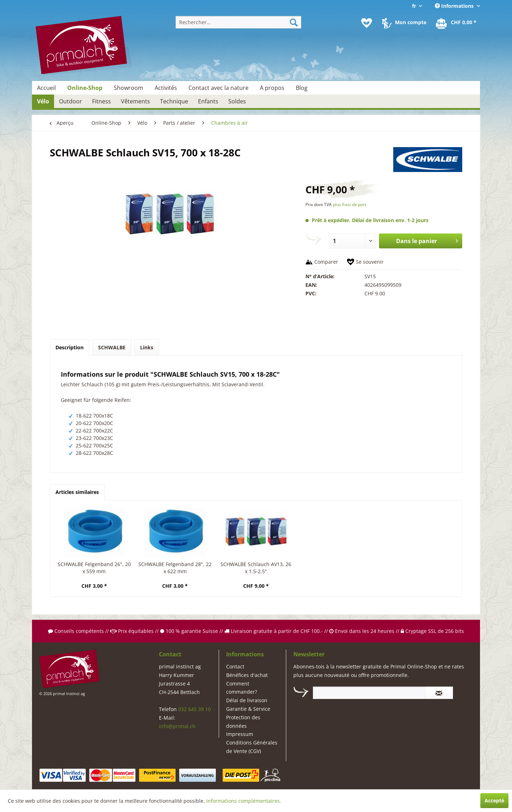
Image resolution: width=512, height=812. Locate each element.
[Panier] (457, 23)
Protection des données (243, 722)
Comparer (326, 262)
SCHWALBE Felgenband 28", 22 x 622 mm (175, 568)
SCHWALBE (112, 347)
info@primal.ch (177, 726)
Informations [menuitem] (455, 6)
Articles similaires (77, 492)
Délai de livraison (247, 700)
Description (70, 347)
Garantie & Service (248, 709)
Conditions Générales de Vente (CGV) (252, 747)
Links (147, 347)
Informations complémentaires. (244, 801)
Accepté (494, 800)
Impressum (240, 734)
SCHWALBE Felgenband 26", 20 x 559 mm (94, 568)
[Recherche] (294, 22)
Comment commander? (242, 688)
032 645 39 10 (194, 709)
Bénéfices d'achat (247, 675)
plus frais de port (350, 205)
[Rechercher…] (238, 22)
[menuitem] (238, 22)
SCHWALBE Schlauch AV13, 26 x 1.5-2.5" (256, 568)
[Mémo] (367, 23)
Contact (235, 666)
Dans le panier (427, 240)
